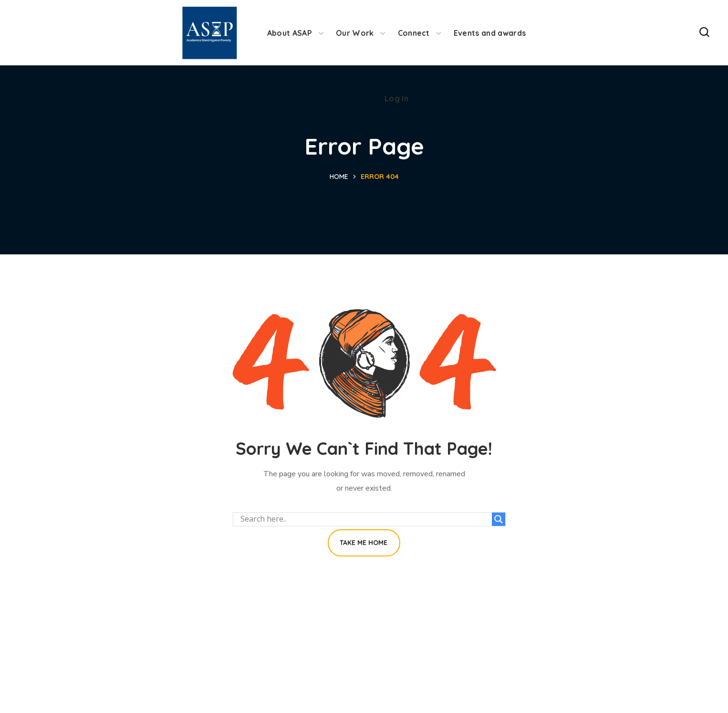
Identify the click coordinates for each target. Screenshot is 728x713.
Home (339, 177)
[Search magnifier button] (499, 519)
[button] (704, 33)
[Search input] (365, 519)
